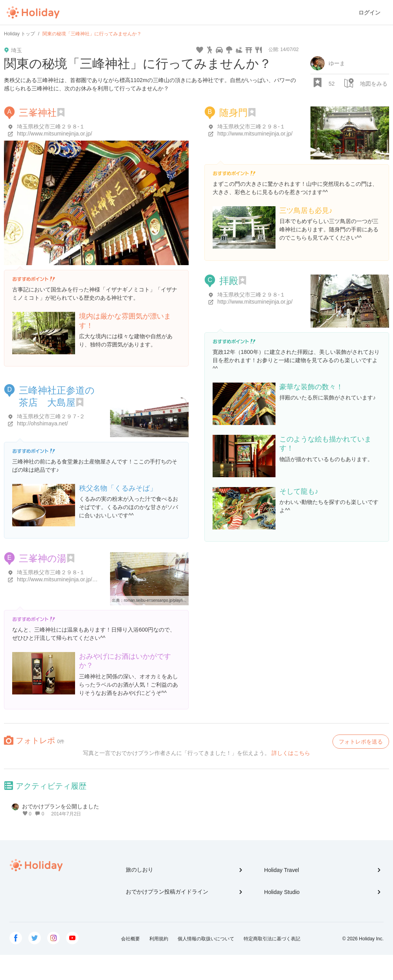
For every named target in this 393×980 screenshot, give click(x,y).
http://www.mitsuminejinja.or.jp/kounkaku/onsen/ (75, 579)
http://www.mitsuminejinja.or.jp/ (54, 134)
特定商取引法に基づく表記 (272, 939)
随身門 (233, 113)
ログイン (369, 13)
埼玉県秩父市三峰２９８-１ (51, 126)
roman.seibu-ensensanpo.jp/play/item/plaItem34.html (170, 600)
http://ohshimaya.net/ (42, 423)
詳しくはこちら (291, 753)
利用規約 (159, 939)
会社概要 (130, 939)
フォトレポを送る (361, 742)
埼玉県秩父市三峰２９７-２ (51, 416)
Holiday (33, 13)
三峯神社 (38, 113)
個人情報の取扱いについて (206, 939)
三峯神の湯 (43, 558)
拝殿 (229, 281)
